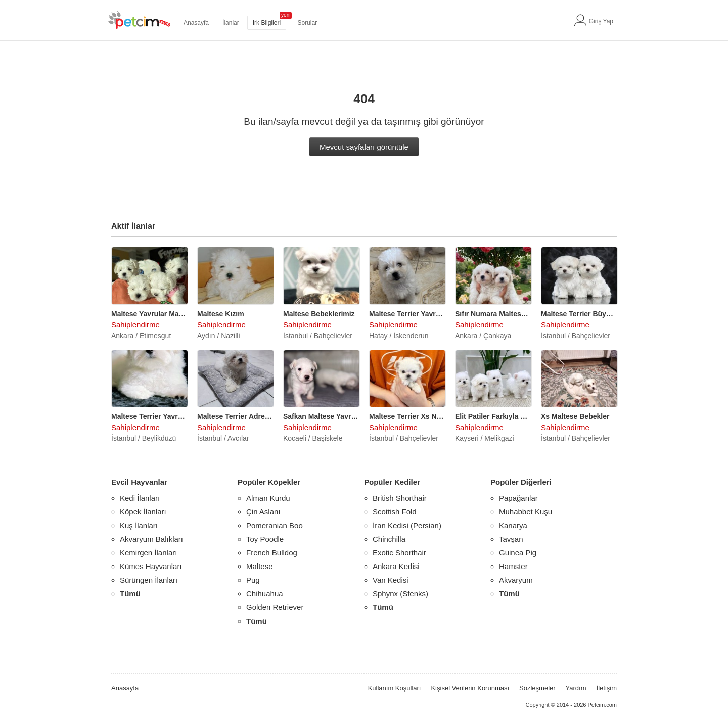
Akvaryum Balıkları (151, 539)
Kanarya (513, 525)
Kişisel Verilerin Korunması (470, 688)
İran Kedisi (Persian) (407, 525)
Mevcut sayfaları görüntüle (364, 147)
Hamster (513, 566)
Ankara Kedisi (396, 566)
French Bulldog (272, 553)
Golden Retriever (275, 607)
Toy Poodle (265, 539)
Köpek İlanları (143, 512)
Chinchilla (389, 539)
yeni (286, 15)
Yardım (576, 688)
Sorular (307, 23)
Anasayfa (196, 23)
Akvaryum (516, 580)
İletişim (607, 688)
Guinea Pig (518, 553)
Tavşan (511, 539)
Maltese (260, 566)
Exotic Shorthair (399, 553)
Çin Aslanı (263, 512)
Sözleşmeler (537, 688)
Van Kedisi (391, 580)
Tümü (130, 594)
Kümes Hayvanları (151, 566)
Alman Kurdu (268, 498)
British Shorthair (400, 498)
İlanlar (231, 23)
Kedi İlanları (140, 498)
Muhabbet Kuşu (526, 512)
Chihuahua (265, 594)
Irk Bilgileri (267, 23)
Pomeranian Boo (275, 525)
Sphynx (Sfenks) (400, 594)
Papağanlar (518, 498)
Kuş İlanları (139, 525)
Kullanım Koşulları (395, 688)
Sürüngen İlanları (149, 580)
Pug (253, 580)
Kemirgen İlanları (148, 553)
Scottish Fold (395, 512)
